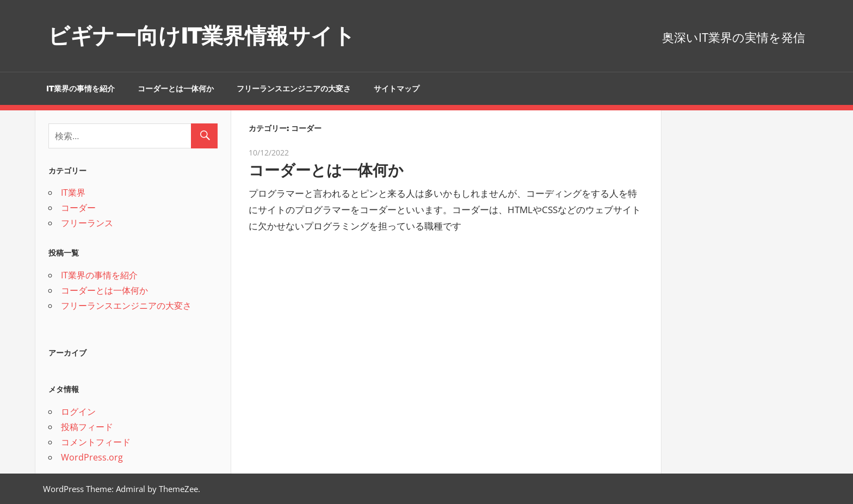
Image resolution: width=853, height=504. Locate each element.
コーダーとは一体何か (176, 89)
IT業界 (73, 192)
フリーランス (87, 223)
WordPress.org (92, 457)
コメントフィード (96, 442)
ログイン (78, 412)
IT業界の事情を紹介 (81, 89)
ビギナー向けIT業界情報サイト (202, 36)
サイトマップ (397, 89)
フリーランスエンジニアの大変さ (294, 89)
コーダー (78, 208)
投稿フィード (87, 427)
